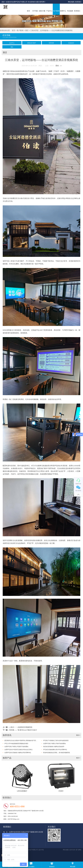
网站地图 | (72, 2)
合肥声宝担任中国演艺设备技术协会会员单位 (18, 750)
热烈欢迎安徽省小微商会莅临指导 (54, 747)
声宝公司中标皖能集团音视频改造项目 (16, 744)
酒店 (27, 30)
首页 (28, 11)
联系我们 (78, 2)
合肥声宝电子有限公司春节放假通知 (54, 744)
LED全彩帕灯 (22, 791)
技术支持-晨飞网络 (75, 850)
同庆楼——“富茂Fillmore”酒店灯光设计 (23, 730)
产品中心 (49, 11)
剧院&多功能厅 (32, 43)
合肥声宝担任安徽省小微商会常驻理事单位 (18, 753)
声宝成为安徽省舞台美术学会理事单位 (55, 750)
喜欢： (58, 66)
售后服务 (70, 11)
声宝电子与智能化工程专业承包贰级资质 (56, 741)
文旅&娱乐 (71, 43)
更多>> (78, 735)
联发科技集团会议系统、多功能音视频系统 (57, 753)
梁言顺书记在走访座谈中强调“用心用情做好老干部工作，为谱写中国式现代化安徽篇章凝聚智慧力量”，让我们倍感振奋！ (21, 741)
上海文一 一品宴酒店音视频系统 (21, 727)
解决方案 (42, 11)
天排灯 (61, 791)
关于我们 (35, 11)
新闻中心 (63, 11)
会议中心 (12, 43)
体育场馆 (51, 43)
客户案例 (56, 11)
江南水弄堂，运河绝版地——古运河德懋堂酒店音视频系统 (51, 30)
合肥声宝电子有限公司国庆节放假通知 (16, 747)
